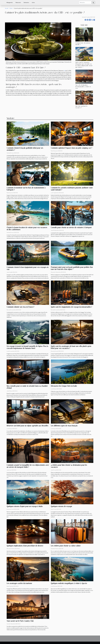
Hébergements (10, 3)
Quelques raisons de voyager (61, 506)
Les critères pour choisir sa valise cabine (66, 546)
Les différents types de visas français (64, 426)
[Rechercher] (85, 3)
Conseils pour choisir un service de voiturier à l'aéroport (71, 227)
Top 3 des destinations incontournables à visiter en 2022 (83, 87)
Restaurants (18, 3)
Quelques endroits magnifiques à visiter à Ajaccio (69, 583)
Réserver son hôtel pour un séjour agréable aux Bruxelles (27, 426)
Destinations (26, 3)
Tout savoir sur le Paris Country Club (20, 621)
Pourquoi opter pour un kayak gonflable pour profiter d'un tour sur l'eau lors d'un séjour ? (72, 268)
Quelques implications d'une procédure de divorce (25, 546)
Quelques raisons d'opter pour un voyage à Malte (25, 506)
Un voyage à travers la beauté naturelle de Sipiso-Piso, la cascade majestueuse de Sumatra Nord (27, 347)
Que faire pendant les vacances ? (81, 107)
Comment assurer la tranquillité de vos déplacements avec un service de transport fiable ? (28, 466)
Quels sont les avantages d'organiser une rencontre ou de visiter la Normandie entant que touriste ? (84, 65)
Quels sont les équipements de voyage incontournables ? (71, 307)
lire (65, 70)
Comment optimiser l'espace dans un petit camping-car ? (71, 148)
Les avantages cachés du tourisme (19, 583)
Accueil (7, 8)
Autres (33, 3)
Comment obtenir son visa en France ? (20, 307)
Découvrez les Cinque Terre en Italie (64, 386)
